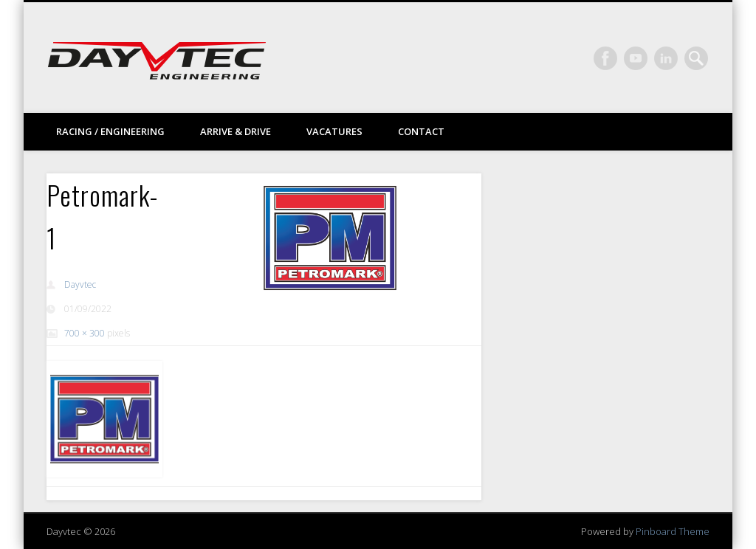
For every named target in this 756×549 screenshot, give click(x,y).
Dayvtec (80, 284)
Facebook (605, 58)
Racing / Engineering (110, 131)
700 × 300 (85, 333)
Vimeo (636, 58)
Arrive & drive (236, 131)
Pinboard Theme (673, 531)
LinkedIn (666, 58)
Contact (421, 131)
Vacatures (334, 131)
